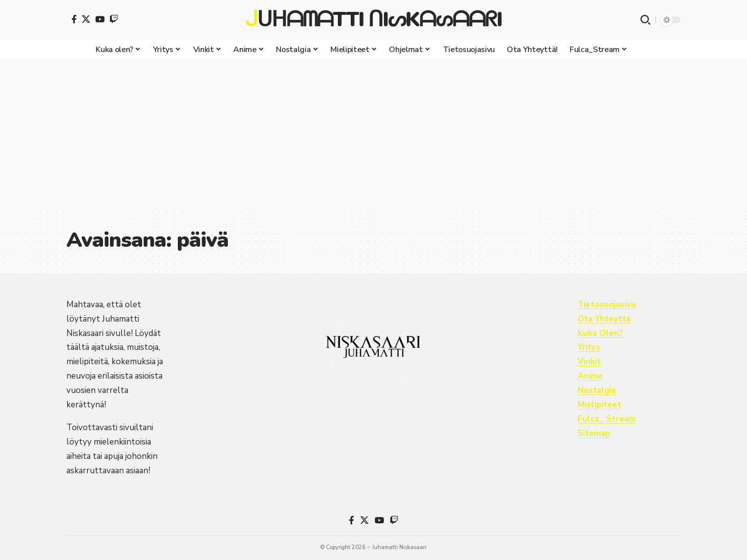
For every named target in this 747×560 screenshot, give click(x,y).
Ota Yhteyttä (605, 319)
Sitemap (594, 433)
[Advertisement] (373, 134)
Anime (590, 376)
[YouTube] (100, 19)
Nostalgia (597, 390)
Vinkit (589, 362)
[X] (86, 19)
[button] (645, 20)
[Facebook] (74, 19)
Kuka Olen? (601, 333)
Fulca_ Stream (607, 419)
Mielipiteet (599, 405)
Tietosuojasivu (607, 305)
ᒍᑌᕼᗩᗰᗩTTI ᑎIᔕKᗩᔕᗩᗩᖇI (373, 20)
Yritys (589, 347)
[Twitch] (114, 19)
